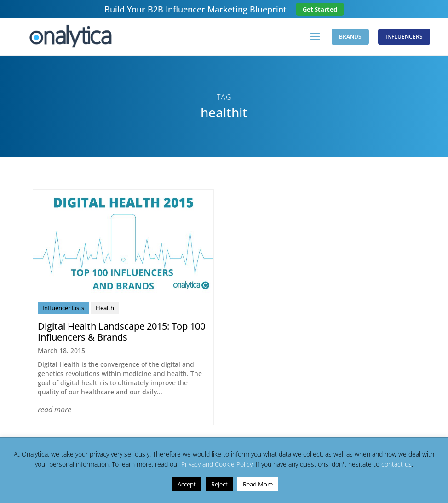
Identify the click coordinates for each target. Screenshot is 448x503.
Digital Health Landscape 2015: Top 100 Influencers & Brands (121, 332)
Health (105, 308)
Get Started (320, 9)
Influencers (404, 37)
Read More (258, 484)
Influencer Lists (63, 308)
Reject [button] (219, 484)
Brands (350, 37)
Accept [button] (187, 484)
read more (55, 410)
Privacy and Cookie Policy (217, 464)
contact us (396, 464)
